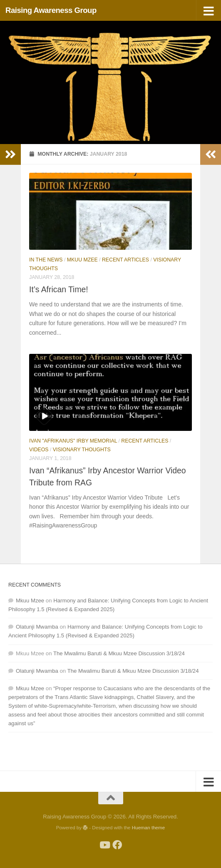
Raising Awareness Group (51, 10)
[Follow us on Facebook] (117, 845)
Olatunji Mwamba (37, 627)
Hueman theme (148, 827)
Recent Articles (125, 260)
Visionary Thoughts (82, 450)
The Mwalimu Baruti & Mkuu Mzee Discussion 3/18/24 (119, 653)
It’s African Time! (59, 289)
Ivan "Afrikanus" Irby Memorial (73, 441)
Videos (39, 450)
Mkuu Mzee (82, 260)
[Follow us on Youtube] (104, 845)
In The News (46, 260)
